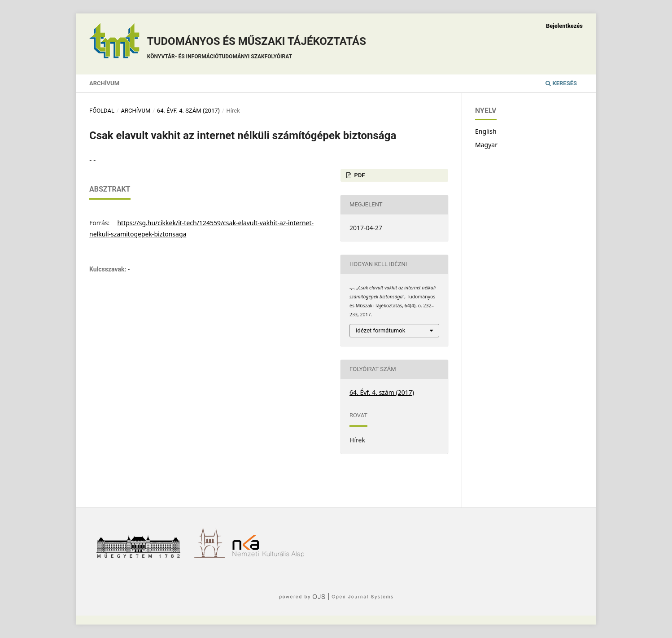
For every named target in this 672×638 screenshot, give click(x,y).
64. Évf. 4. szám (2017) (188, 111)
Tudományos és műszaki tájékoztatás (257, 49)
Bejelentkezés (564, 26)
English (486, 131)
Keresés (561, 83)
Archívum (104, 83)
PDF (359, 175)
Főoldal (102, 111)
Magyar (486, 145)
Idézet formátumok (380, 330)
